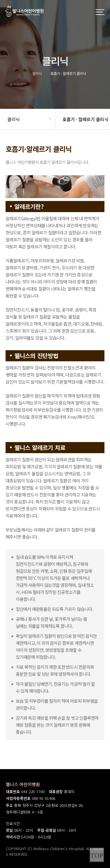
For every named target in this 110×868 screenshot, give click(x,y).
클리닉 (13, 119)
